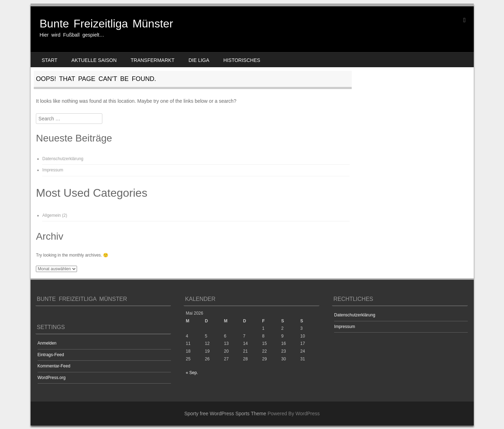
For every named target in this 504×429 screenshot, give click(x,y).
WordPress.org (52, 378)
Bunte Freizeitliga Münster (107, 24)
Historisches (242, 60)
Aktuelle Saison (94, 60)
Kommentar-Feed (54, 366)
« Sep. (192, 373)
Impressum (53, 170)
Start (50, 60)
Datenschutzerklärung (63, 159)
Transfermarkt (153, 60)
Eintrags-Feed (51, 355)
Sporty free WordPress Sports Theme (225, 414)
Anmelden (47, 343)
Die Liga (199, 60)
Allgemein (52, 215)
